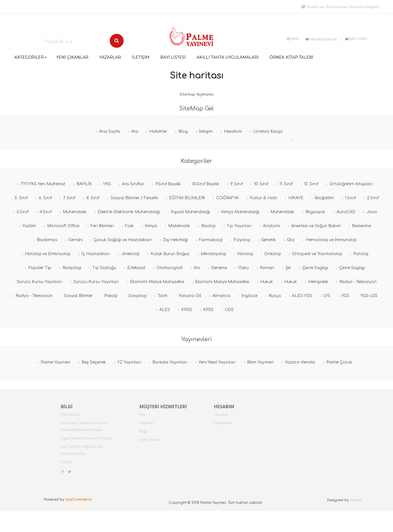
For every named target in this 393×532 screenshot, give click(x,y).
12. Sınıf (311, 184)
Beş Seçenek (94, 362)
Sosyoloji (137, 296)
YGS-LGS (369, 296)
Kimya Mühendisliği (240, 212)
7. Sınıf (69, 198)
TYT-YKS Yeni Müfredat (43, 184)
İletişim (206, 131)
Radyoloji (72, 268)
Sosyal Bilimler (78, 296)
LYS (327, 296)
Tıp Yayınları (239, 226)
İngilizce (249, 296)
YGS (345, 296)
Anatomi (271, 226)
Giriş (293, 39)
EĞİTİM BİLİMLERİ (187, 198)
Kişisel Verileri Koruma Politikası (86, 438)
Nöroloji (245, 254)
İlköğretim (324, 198)
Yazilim (29, 226)
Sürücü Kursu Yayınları (39, 282)
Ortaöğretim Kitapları (351, 184)
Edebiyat (136, 268)
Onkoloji (273, 254)
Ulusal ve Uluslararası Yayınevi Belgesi (340, 7)
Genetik (269, 240)
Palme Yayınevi (56, 362)
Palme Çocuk (339, 362)
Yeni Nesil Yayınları (217, 362)
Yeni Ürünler (149, 440)
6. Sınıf (45, 198)
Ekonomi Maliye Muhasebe (157, 282)
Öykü (243, 268)
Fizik (129, 226)
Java (372, 212)
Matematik (179, 226)
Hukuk (267, 282)
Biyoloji (208, 226)
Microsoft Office (63, 226)
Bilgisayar (315, 212)
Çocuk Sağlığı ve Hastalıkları (123, 240)
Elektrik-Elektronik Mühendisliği (129, 212)
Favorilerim (223, 423)
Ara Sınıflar (133, 184)
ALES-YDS (302, 296)
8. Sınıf (93, 198)
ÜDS (229, 310)
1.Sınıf (350, 198)
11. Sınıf (286, 184)
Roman (267, 268)
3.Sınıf (22, 212)
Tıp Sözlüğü (104, 268)
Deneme (219, 268)
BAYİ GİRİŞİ (356, 39)
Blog (183, 131)
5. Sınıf (21, 198)
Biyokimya (47, 240)
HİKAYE (296, 198)
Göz (291, 240)
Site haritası (70, 414)
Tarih (163, 296)
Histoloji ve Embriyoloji (48, 254)
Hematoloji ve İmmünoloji (331, 240)
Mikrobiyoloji (213, 254)
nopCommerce (78, 500)
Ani (197, 268)
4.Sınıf (46, 212)
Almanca (221, 296)
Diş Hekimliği (175, 240)
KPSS (208, 310)
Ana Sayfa (110, 131)
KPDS (187, 310)
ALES (165, 310)
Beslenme (361, 226)
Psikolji (111, 296)
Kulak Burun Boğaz (170, 254)
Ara (135, 131)
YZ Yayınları (129, 362)
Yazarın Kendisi (300, 362)
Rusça (275, 296)
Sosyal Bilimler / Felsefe (134, 198)
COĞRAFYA (227, 198)
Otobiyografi (170, 268)
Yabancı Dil (190, 296)
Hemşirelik (318, 282)
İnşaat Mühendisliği (190, 212)
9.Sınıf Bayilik (168, 184)
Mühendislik (75, 212)
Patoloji (361, 254)
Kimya (151, 226)
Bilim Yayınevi (260, 362)
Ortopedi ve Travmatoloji (317, 254)
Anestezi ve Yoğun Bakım (316, 226)
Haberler (158, 131)
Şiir (288, 268)
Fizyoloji (242, 240)
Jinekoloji (130, 254)
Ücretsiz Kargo (268, 131)
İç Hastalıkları (96, 254)
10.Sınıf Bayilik (206, 184)
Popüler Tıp (40, 268)
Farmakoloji (211, 240)
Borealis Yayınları (170, 362)
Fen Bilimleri (102, 226)
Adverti (356, 500)
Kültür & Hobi (263, 198)
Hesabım (233, 131)
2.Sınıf (373, 198)
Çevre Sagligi (315, 268)
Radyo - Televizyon (358, 282)
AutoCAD (346, 212)
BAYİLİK (84, 184)
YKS (107, 184)
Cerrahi (76, 240)
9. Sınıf (237, 184)
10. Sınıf (261, 184)
